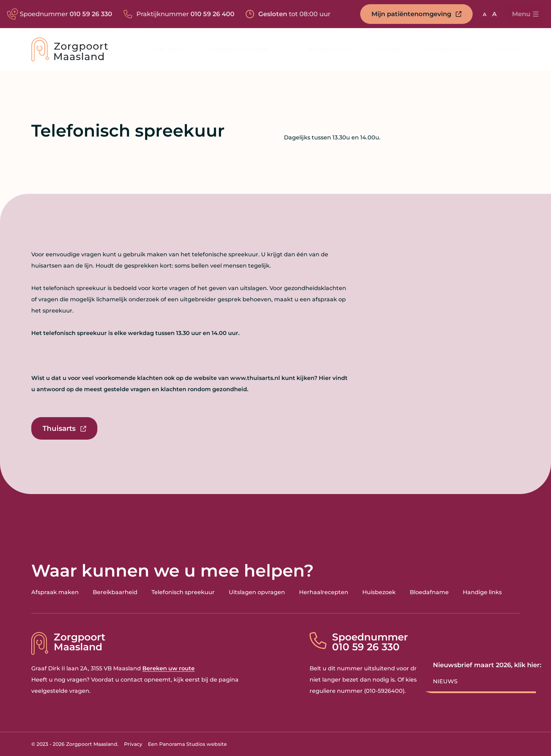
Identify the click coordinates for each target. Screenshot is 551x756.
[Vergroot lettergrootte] (494, 14)
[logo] (70, 49)
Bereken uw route (168, 668)
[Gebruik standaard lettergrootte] (485, 14)
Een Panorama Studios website (187, 744)
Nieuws (445, 681)
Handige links (482, 592)
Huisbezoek (379, 592)
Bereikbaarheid (115, 592)
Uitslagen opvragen (257, 592)
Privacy (133, 744)
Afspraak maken (55, 592)
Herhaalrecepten (324, 592)
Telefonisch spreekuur (183, 592)
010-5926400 (384, 691)
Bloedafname (429, 592)
